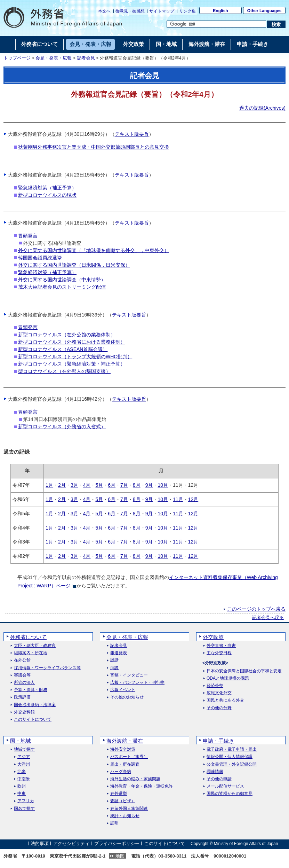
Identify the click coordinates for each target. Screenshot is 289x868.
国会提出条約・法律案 (35, 705)
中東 (22, 794)
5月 (99, 485)
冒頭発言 (28, 236)
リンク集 (187, 11)
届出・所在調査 (125, 764)
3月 (74, 485)
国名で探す (24, 809)
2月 (62, 485)
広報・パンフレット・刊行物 (137, 683)
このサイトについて (33, 720)
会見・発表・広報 (54, 58)
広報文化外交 (219, 693)
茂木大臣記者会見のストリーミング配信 (62, 287)
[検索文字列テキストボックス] (216, 24)
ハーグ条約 (121, 772)
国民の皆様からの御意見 (230, 794)
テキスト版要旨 (132, 134)
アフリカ (26, 801)
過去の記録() (262, 108)
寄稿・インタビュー (129, 675)
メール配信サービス (225, 786)
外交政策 (213, 637)
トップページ (17, 58)
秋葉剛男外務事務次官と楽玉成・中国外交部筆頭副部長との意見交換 (94, 147)
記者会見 (86, 58)
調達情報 (215, 772)
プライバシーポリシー (117, 843)
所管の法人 (24, 683)
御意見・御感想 (130, 11)
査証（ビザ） (123, 801)
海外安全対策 (123, 749)
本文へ (104, 11)
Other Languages (264, 11)
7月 (124, 485)
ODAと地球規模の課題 (228, 678)
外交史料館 (24, 712)
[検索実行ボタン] (276, 24)
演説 (114, 668)
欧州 (22, 786)
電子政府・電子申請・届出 (232, 749)
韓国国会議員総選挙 (40, 258)
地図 (120, 856)
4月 (87, 485)
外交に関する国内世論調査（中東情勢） (62, 280)
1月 (49, 485)
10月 (163, 485)
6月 (112, 485)
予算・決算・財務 (31, 690)
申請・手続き (218, 741)
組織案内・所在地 (31, 653)
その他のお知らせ (127, 697)
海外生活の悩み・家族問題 (135, 779)
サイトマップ (162, 11)
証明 (114, 823)
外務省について (28, 637)
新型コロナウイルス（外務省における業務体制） (72, 342)
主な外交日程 (219, 653)
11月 (178, 499)
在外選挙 (119, 794)
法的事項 (40, 843)
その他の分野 (219, 708)
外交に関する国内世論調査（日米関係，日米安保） (74, 265)
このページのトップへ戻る (256, 609)
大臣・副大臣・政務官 (35, 646)
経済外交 (215, 686)
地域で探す (24, 749)
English (220, 11)
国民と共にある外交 (225, 700)
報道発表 (119, 653)
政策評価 (22, 697)
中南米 (24, 779)
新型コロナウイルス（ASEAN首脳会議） (63, 349)
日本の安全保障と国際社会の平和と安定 (244, 671)
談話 (114, 660)
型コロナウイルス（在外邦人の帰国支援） (64, 371)
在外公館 (22, 660)
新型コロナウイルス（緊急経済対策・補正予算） (72, 364)
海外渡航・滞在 (125, 741)
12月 (193, 499)
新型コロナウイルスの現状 (47, 195)
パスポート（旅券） (129, 757)
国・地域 (21, 741)
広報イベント (123, 690)
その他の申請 (219, 779)
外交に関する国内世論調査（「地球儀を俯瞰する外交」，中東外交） (94, 250)
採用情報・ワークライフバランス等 (47, 668)
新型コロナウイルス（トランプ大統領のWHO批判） (75, 357)
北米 (22, 772)
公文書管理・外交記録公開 (232, 764)
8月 (137, 485)
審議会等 (22, 675)
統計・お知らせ (125, 816)
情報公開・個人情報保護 (230, 757)
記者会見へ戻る (268, 618)
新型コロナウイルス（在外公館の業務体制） (67, 335)
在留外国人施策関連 (129, 809)
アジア (24, 757)
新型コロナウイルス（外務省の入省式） (62, 427)
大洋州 (24, 764)
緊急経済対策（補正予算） (47, 188)
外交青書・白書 (221, 646)
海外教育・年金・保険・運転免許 (142, 786)
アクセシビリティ (71, 843)
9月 (149, 485)
